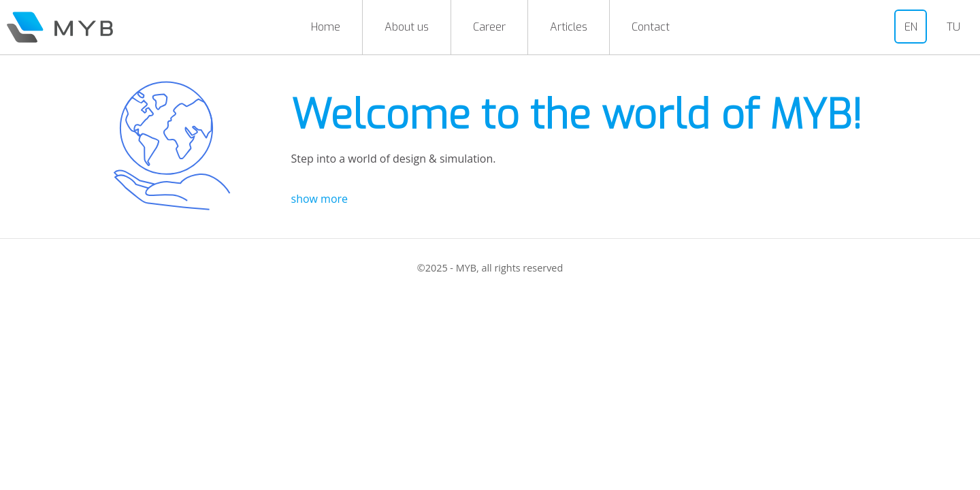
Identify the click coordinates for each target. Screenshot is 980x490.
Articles (569, 27)
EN (911, 27)
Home (326, 27)
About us (407, 27)
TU (953, 27)
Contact (651, 27)
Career (489, 27)
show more (320, 199)
